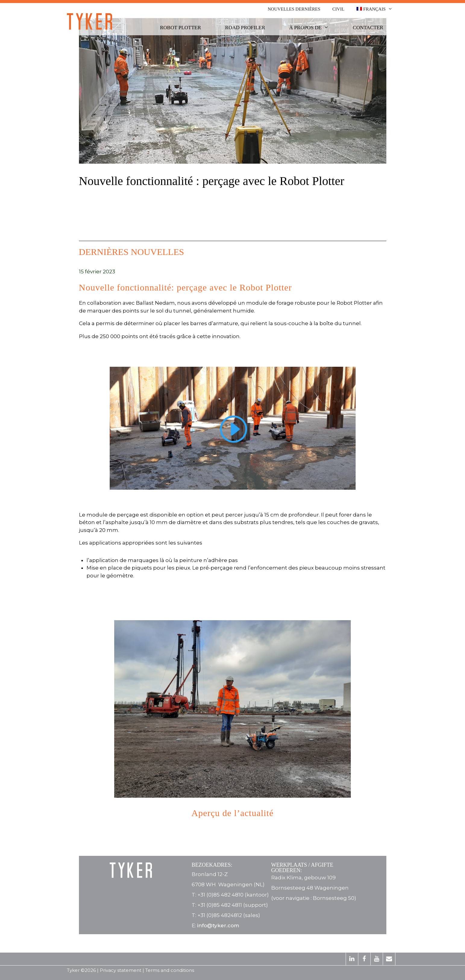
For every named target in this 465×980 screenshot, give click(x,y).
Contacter (368, 28)
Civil (338, 9)
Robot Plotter (181, 28)
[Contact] (389, 959)
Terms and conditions (170, 970)
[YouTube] (377, 959)
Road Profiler (245, 28)
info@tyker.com (218, 925)
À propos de (314, 28)
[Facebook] (364, 959)
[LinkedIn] (352, 959)
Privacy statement (121, 970)
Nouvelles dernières (294, 9)
